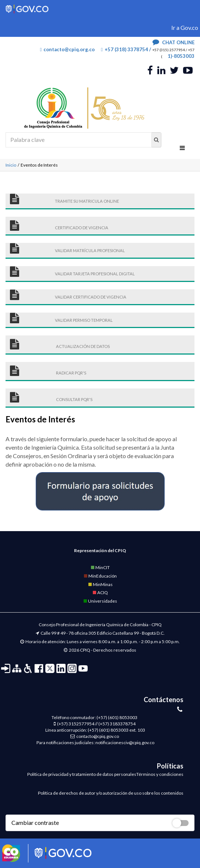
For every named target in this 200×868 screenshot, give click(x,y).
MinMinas (100, 584)
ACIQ (100, 592)
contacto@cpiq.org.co (68, 49)
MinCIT (100, 567)
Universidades (100, 601)
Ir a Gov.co (185, 27)
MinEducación (100, 576)
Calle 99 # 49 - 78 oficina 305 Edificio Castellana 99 (90, 633)
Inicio (11, 165)
